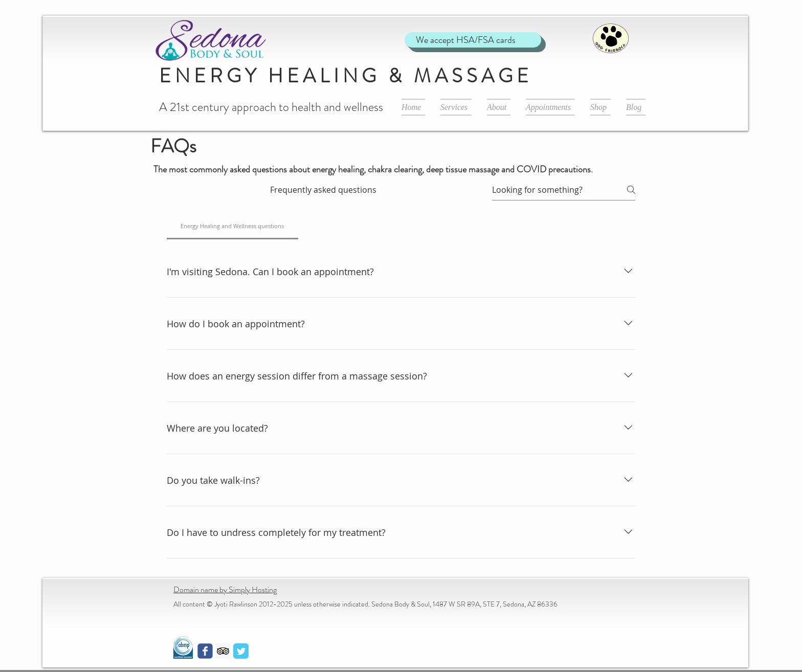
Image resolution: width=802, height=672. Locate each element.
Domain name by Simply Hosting (225, 589)
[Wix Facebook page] (205, 651)
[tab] (232, 226)
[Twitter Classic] (241, 651)
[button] (456, 107)
